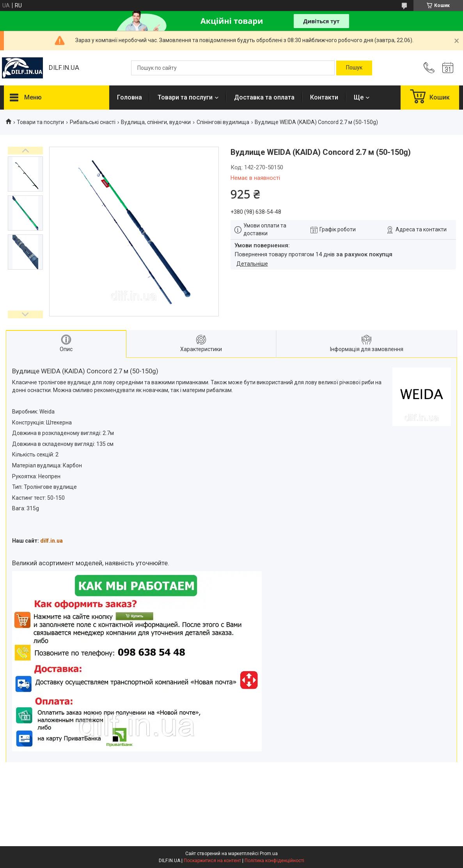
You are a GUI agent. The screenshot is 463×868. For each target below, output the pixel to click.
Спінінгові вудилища (223, 122)
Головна (129, 97)
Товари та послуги (185, 97)
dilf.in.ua (51, 541)
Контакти (324, 97)
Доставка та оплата (264, 97)
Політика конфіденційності (274, 861)
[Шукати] (354, 68)
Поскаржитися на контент (212, 861)
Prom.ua (269, 854)
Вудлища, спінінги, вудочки (156, 122)
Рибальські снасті (93, 122)
